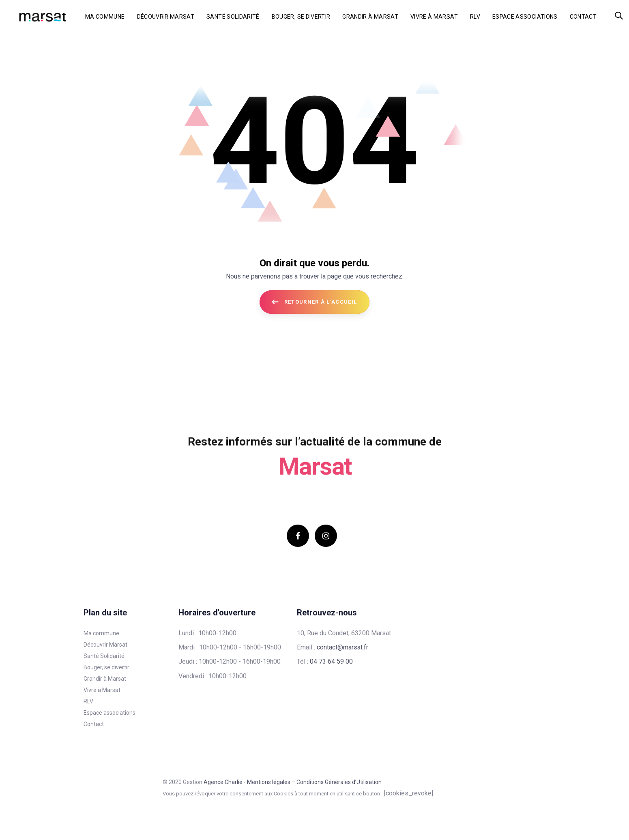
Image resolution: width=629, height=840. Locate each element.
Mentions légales (269, 782)
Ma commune (101, 633)
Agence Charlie (223, 782)
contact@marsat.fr (342, 647)
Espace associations (109, 713)
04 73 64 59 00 (331, 661)
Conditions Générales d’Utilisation (339, 782)
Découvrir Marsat (105, 645)
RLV (88, 701)
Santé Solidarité (104, 656)
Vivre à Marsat (102, 690)
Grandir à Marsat (105, 679)
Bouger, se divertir (106, 667)
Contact (94, 724)
